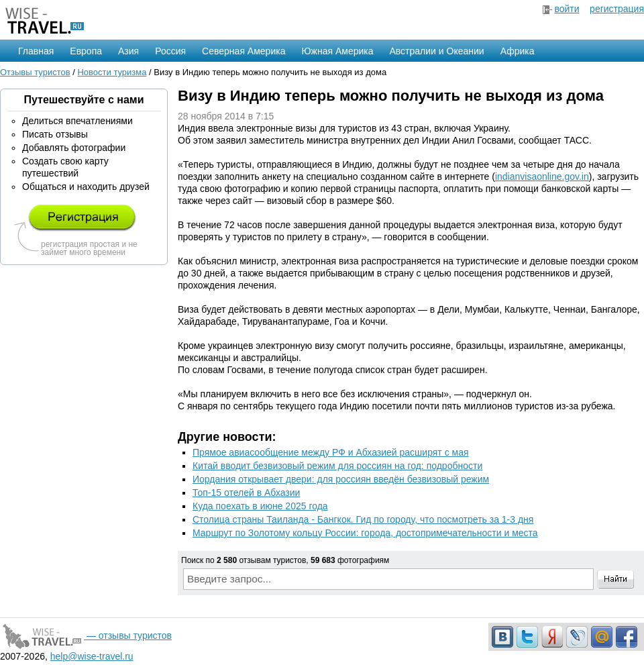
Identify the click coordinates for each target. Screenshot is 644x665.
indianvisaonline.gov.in (542, 176)
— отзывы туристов (86, 635)
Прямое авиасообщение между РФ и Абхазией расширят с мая (331, 452)
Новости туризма (112, 72)
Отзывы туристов (35, 72)
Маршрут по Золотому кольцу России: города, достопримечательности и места (365, 533)
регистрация (617, 9)
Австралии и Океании (437, 51)
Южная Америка (337, 51)
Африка (518, 51)
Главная (36, 51)
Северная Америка (244, 51)
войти (567, 9)
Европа (86, 51)
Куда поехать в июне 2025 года (260, 506)
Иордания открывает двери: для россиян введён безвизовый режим (341, 479)
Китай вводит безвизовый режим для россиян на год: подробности (337, 466)
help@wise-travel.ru (92, 656)
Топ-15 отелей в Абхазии (246, 493)
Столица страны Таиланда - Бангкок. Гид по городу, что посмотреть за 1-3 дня (363, 519)
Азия (128, 51)
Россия (170, 51)
